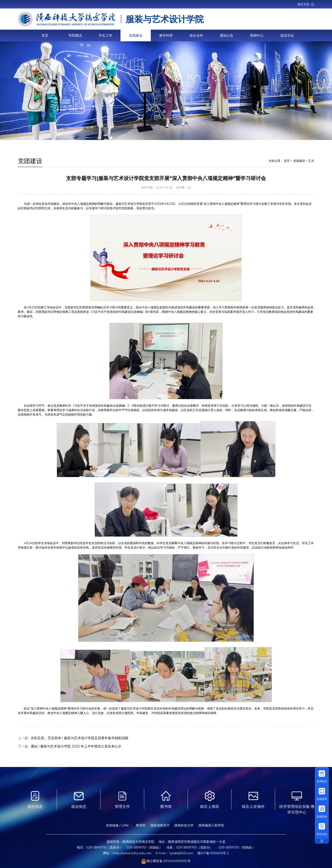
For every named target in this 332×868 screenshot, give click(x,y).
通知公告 (227, 35)
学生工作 (105, 35)
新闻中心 (257, 35)
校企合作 (196, 35)
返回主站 (287, 35)
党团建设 (136, 35)
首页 (45, 35)
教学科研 (166, 35)
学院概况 (75, 35)
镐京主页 (306, 4)
